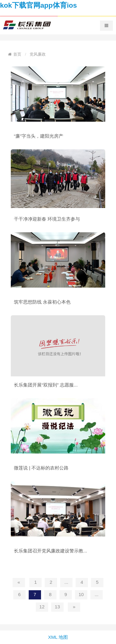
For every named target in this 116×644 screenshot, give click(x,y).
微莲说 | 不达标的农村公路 (41, 468)
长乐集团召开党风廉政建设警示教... (51, 551)
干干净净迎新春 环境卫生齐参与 (47, 219)
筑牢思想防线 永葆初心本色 (42, 302)
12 (42, 607)
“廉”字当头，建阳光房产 (39, 136)
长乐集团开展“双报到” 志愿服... (46, 385)
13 (58, 607)
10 (81, 594)
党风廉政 (38, 54)
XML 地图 (58, 637)
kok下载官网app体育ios (38, 5)
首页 (17, 54)
